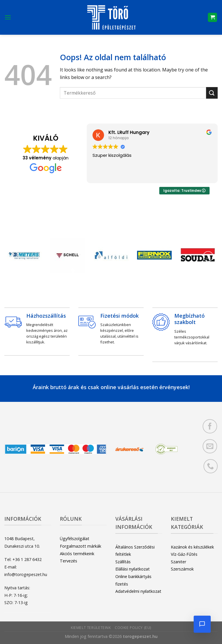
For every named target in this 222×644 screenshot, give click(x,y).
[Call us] (211, 466)
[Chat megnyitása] (202, 624)
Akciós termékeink (77, 554)
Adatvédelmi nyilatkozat (138, 591)
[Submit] (212, 93)
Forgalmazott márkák (81, 546)
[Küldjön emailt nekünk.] (210, 446)
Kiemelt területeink (91, 628)
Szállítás (123, 562)
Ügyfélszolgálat (75, 539)
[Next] (208, 256)
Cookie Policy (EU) (133, 628)
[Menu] (8, 17)
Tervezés (69, 561)
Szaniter (178, 562)
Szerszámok (182, 569)
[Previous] (14, 256)
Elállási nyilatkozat (133, 569)
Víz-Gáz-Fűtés (184, 554)
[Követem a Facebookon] (210, 426)
